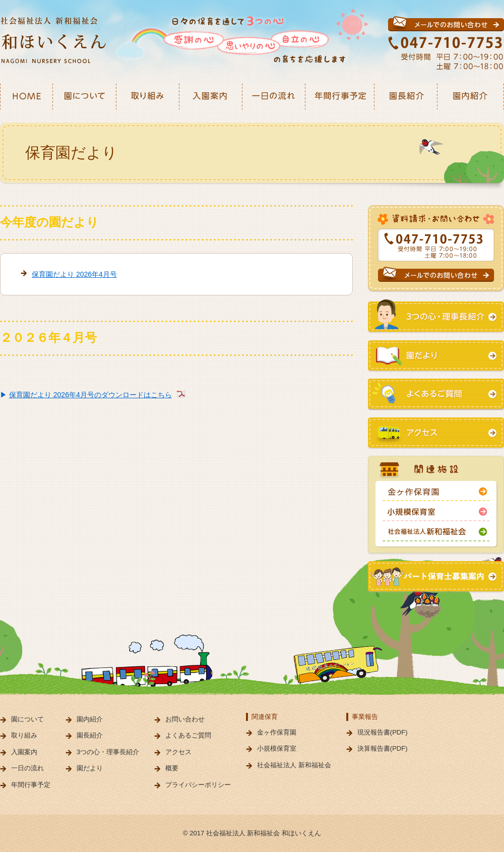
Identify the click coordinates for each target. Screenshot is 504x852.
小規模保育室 (277, 748)
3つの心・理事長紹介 (108, 752)
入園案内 (24, 752)
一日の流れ (27, 768)
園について (27, 719)
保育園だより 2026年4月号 (74, 274)
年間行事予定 (31, 785)
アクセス (178, 752)
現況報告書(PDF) (383, 732)
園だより (90, 768)
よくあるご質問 (188, 735)
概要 (172, 768)
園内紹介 (90, 719)
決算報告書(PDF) (383, 748)
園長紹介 (90, 735)
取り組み (24, 735)
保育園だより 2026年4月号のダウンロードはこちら (90, 395)
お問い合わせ (185, 719)
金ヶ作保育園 (277, 732)
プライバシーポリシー (198, 785)
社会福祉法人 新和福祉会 (294, 765)
